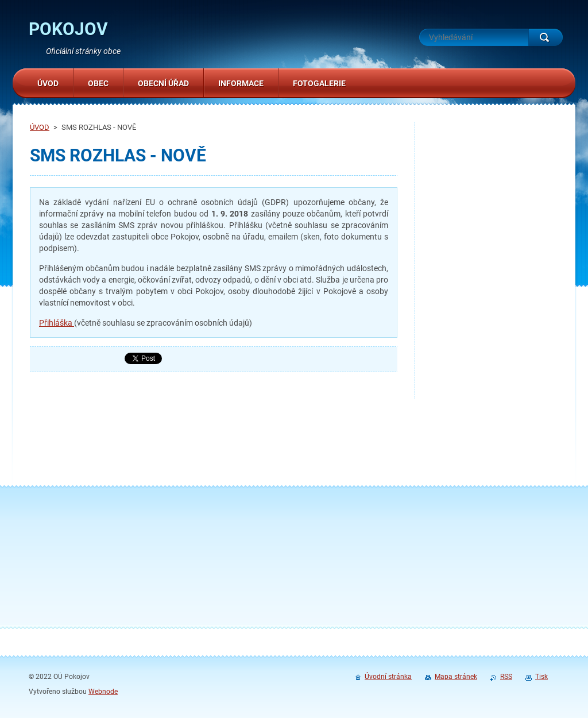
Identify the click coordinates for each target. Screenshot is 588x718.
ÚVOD (40, 127)
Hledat (546, 37)
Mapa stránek (456, 677)
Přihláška (57, 323)
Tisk (541, 677)
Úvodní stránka (388, 677)
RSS (506, 677)
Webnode (103, 692)
